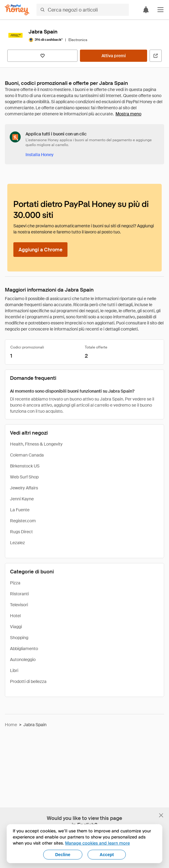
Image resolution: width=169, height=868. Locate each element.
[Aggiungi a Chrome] (40, 250)
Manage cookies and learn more (97, 843)
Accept (107, 855)
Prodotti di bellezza (28, 681)
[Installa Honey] (40, 155)
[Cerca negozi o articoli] (83, 10)
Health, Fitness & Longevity (36, 444)
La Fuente (20, 510)
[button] (160, 10)
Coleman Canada (27, 455)
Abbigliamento (24, 649)
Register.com (23, 521)
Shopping (19, 638)
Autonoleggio (23, 660)
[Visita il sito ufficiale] (156, 56)
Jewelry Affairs (24, 488)
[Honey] (17, 10)
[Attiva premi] (114, 56)
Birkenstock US (25, 466)
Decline (63, 855)
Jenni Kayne (22, 499)
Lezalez (17, 543)
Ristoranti (19, 594)
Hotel (15, 616)
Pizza (15, 583)
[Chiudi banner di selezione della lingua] (161, 815)
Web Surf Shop (24, 477)
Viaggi (16, 627)
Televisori (19, 605)
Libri (14, 670)
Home (11, 725)
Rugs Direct (21, 532)
